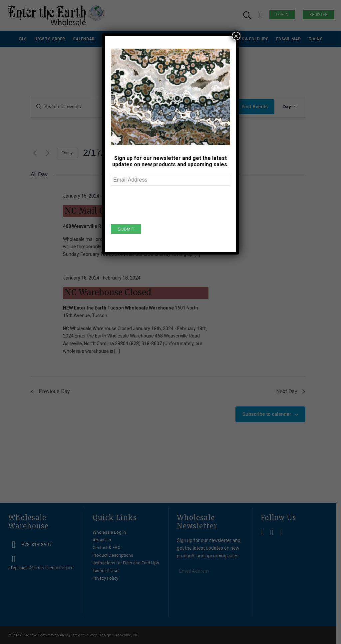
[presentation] (162, 204)
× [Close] (236, 36)
